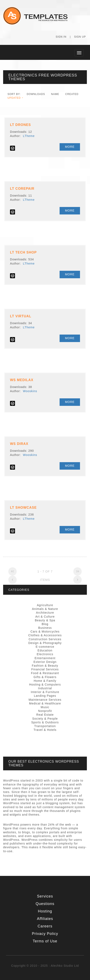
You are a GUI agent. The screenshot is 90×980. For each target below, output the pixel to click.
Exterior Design (45, 662)
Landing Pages (45, 696)
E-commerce (45, 647)
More (70, 147)
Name (55, 94)
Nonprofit (45, 711)
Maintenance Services (45, 700)
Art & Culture (45, 617)
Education (45, 650)
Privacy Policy (45, 934)
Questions (45, 904)
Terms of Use (45, 941)
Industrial (45, 688)
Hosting (45, 911)
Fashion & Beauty (45, 666)
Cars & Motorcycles (45, 632)
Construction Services (45, 639)
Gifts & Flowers (45, 677)
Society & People (45, 719)
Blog (45, 624)
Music (45, 707)
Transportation (45, 726)
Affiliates (45, 919)
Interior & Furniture (45, 692)
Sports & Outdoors (45, 722)
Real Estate (45, 715)
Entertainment (45, 658)
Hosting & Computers (45, 685)
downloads (36, 94)
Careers (45, 926)
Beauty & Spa (45, 620)
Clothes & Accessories (45, 635)
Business (45, 628)
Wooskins (30, 391)
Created (72, 94)
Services (45, 896)
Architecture (45, 613)
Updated (14, 98)
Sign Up (80, 37)
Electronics (45, 654)
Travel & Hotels (45, 730)
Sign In (61, 37)
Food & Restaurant (45, 673)
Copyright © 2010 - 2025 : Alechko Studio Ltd (45, 966)
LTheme (29, 136)
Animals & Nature (45, 609)
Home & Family (45, 681)
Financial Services (45, 669)
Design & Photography (45, 643)
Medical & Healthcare (45, 703)
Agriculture (45, 605)
